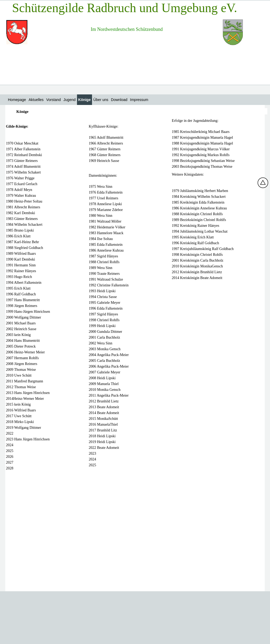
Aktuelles (36, 100)
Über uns (101, 100)
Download (119, 100)
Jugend (70, 100)
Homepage (17, 100)
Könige (85, 100)
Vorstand (53, 100)
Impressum (139, 100)
